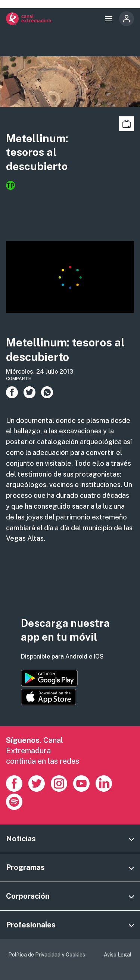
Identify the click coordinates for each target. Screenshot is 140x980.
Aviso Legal (118, 955)
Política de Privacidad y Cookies (47, 955)
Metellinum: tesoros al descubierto (37, 152)
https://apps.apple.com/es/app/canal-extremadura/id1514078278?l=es (49, 697)
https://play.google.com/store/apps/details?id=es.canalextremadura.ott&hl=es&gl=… (49, 678)
